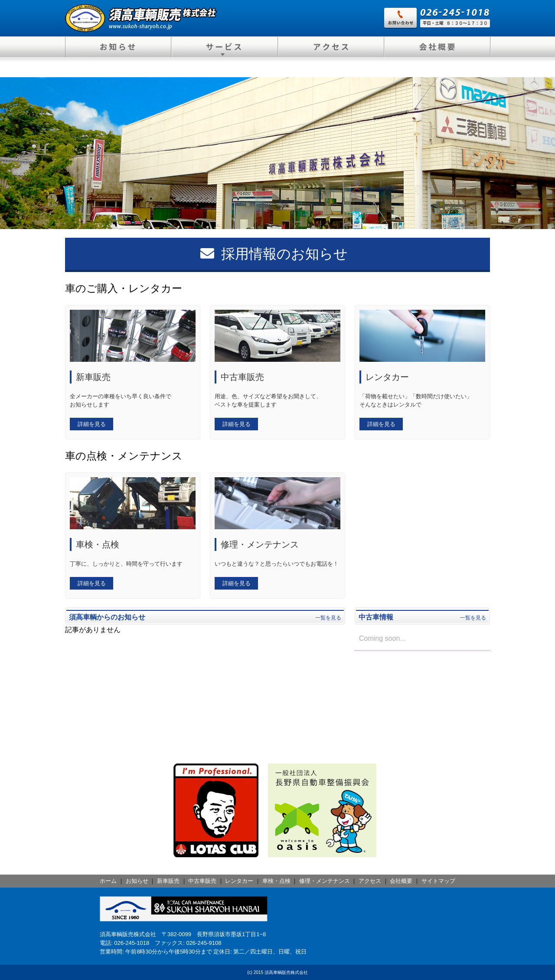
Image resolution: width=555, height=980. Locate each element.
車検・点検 (276, 881)
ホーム (108, 881)
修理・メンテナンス (325, 881)
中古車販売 (202, 881)
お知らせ (137, 881)
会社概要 (401, 881)
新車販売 (168, 881)
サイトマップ (438, 881)
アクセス (370, 881)
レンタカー (239, 881)
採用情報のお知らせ (274, 254)
